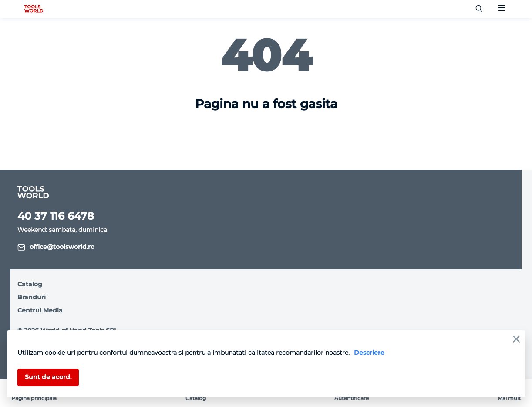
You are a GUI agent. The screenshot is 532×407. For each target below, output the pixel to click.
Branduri (32, 297)
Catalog (30, 284)
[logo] (34, 9)
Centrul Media (40, 310)
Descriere (369, 353)
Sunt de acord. (48, 377)
